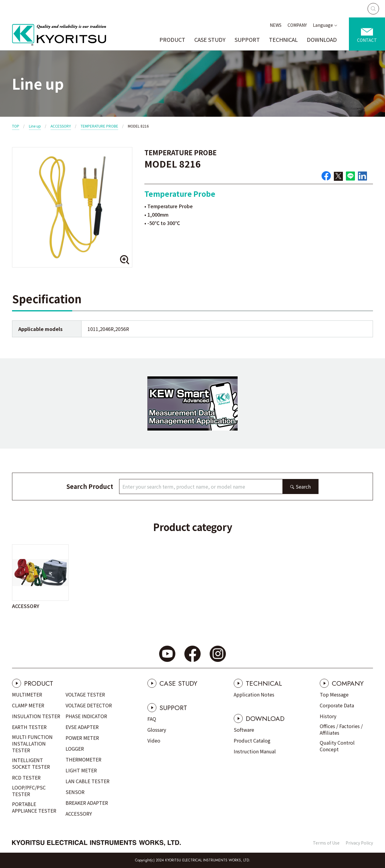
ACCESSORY (61, 126)
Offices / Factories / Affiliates (341, 729)
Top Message (334, 694)
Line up (35, 126)
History (328, 716)
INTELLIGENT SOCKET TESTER (31, 763)
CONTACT (367, 40)
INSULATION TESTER (36, 716)
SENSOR (75, 792)
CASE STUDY (210, 39)
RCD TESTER (26, 777)
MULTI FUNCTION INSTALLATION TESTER (32, 743)
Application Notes (254, 694)
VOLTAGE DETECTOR (89, 705)
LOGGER (75, 749)
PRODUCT (172, 39)
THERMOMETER (83, 759)
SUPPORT (247, 39)
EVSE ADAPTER (82, 727)
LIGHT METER (81, 770)
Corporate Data (337, 705)
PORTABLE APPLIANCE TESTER (34, 807)
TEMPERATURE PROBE (99, 126)
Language (323, 25)
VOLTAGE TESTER (85, 694)
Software (244, 730)
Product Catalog (252, 740)
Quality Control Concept (337, 746)
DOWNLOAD (322, 39)
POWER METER (82, 738)
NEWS (276, 25)
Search (303, 487)
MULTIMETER (27, 694)
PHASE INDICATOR (86, 716)
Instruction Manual (255, 751)
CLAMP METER (28, 705)
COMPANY (297, 25)
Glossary (157, 730)
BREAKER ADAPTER (87, 803)
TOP (16, 126)
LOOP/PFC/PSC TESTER (29, 791)
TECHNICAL (283, 39)
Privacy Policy (359, 843)
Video (154, 740)
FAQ (152, 719)
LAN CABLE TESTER (88, 781)
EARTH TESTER (29, 727)
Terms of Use (326, 843)
